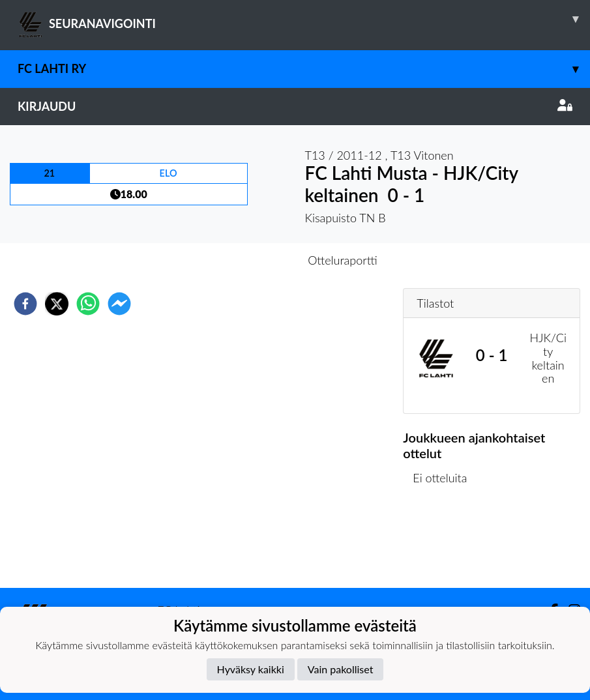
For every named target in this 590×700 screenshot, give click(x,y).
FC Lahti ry (304, 69)
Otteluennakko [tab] (250, 260)
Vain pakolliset (341, 669)
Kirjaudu (295, 106)
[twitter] (57, 304)
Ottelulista (445, 544)
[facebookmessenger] (119, 304)
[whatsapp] (88, 304)
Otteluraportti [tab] (343, 260)
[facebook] (25, 304)
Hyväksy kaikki (251, 669)
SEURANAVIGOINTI (304, 19)
